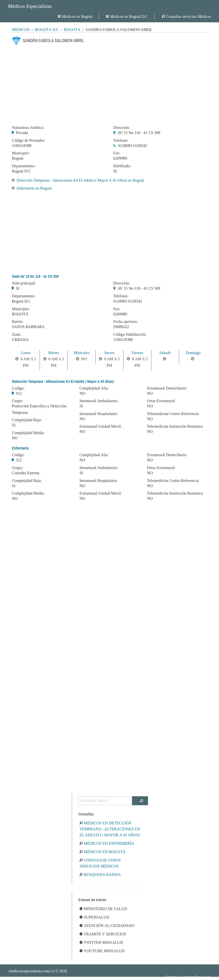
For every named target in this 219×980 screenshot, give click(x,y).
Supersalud (94, 917)
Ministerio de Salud (103, 909)
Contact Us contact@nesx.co (187, 977)
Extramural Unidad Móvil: (101, 426)
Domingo (193, 353)
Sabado (165, 353)
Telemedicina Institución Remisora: (175, 426)
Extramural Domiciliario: (167, 388)
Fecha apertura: (125, 322)
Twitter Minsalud (101, 942)
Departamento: (24, 166)
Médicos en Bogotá (75, 16)
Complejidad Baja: (27, 420)
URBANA (20, 340)
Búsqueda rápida (100, 875)
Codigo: (18, 388)
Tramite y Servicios (103, 934)
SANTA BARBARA (28, 327)
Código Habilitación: (130, 335)
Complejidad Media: (28, 433)
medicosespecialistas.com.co (31, 971)
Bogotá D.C (47, 30)
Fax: (117, 153)
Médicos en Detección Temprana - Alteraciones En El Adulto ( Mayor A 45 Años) (110, 829)
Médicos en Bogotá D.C (127, 16)
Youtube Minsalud (102, 951)
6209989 (120, 158)
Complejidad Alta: (94, 388)
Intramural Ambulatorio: (99, 401)
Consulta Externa (26, 473)
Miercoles (82, 353)
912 (19, 393)
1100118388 (22, 146)
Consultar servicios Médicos (186, 16)
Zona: (16, 335)
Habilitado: (122, 166)
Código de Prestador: (29, 140)
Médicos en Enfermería (107, 843)
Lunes (26, 353)
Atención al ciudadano (107, 926)
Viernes (137, 353)
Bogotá (72, 30)
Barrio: (17, 322)
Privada (22, 133)
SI (115, 171)
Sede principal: (24, 283)
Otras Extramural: (161, 401)
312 (19, 460)
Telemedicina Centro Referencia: (173, 414)
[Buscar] (140, 801)
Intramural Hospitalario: (99, 414)
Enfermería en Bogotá (34, 188)
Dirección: (122, 128)
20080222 (121, 327)
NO (15, 438)
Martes (54, 353)
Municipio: (21, 153)
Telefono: (121, 140)
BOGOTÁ (20, 314)
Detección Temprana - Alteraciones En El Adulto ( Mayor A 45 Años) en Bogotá (80, 180)
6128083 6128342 (133, 146)
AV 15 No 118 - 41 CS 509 (139, 133)
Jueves (109, 353)
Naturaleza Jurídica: (28, 128)
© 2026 (38, 971)
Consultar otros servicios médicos (100, 863)
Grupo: (17, 401)
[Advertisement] (109, 84)
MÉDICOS (21, 30)
